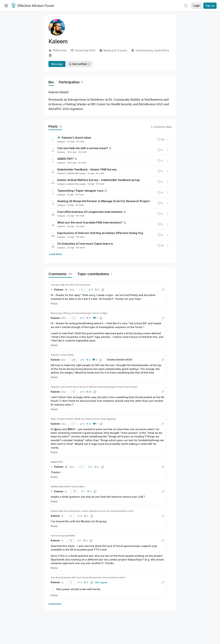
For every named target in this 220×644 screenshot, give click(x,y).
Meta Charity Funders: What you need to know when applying (83, 419)
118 (161, 139)
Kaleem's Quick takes (76, 138)
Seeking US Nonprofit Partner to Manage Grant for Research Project (103, 201)
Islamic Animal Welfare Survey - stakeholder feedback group (98, 180)
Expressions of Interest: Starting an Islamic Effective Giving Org (100, 233)
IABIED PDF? (65, 159)
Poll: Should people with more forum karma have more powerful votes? (88, 577)
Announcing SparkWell (63, 536)
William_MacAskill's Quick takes (68, 486)
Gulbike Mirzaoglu (76, 173)
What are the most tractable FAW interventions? (90, 222)
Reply (54, 303)
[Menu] (6, 6)
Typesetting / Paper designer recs (80, 191)
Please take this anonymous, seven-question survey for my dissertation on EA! (92, 511)
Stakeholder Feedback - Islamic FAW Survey (87, 169)
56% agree (101, 582)
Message (57, 64)
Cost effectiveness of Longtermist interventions (90, 212)
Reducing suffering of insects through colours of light (79, 313)
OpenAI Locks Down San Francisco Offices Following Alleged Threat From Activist (94, 387)
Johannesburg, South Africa (150, 50)
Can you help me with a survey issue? (83, 148)
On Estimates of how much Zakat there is (85, 244)
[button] (91, 290)
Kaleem (61, 142)
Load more (56, 254)
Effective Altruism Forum (33, 6)
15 (160, 246)
